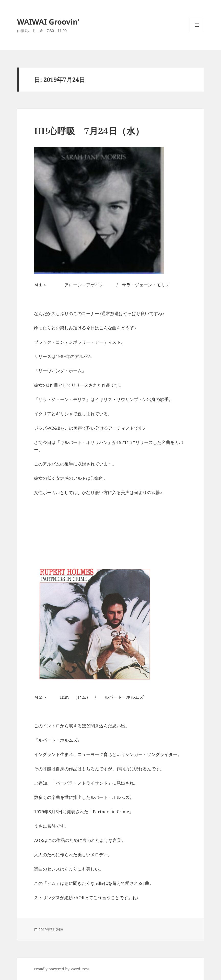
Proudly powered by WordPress (62, 969)
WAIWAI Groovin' (48, 22)
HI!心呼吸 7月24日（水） (89, 131)
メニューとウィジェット (197, 32)
